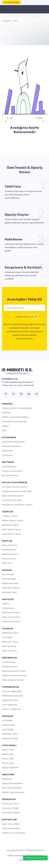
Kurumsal (6, 413)
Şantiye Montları (10, 475)
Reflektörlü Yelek (10, 583)
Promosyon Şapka (11, 813)
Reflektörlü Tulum (10, 633)
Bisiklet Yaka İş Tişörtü (13, 520)
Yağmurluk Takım (10, 700)
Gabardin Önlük (10, 734)
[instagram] (21, 395)
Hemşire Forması (10, 666)
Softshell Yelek (9, 579)
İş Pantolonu (8, 608)
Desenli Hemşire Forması (14, 671)
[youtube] (36, 395)
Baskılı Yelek (8, 759)
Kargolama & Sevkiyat (23, 267)
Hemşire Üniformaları (12, 471)
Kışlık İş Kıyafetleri (11, 824)
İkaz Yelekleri (8, 574)
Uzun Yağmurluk (9, 705)
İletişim (5, 426)
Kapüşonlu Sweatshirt (12, 783)
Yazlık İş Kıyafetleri (11, 828)
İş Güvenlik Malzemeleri (13, 442)
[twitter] (13, 395)
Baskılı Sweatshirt (10, 767)
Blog (4, 430)
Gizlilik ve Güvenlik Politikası (15, 417)
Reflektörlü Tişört (10, 525)
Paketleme (13, 239)
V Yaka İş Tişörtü (10, 516)
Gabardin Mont (10, 545)
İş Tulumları (7, 637)
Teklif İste (13, 186)
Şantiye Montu (9, 559)
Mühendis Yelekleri (11, 588)
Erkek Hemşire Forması (13, 680)
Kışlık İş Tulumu (9, 646)
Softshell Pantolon (11, 621)
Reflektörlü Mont (10, 554)
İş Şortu (6, 604)
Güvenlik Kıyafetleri (11, 446)
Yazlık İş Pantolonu (11, 613)
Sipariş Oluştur (17, 214)
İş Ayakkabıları (9, 466)
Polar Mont (7, 563)
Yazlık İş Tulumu (9, 651)
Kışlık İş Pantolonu (11, 617)
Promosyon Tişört (11, 804)
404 (15, 21)
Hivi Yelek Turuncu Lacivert (15, 487)
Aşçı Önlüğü (8, 729)
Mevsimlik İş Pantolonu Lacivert (17, 505)
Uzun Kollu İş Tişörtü (12, 534)
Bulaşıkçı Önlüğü (10, 738)
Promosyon (7, 455)
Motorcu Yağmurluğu (12, 691)
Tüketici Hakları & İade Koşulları (17, 408)
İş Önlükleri (7, 720)
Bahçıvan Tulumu (10, 642)
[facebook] (6, 395)
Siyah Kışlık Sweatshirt (13, 496)
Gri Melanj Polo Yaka (12, 500)
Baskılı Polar (8, 754)
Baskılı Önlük (8, 763)
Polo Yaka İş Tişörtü (11, 529)
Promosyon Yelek (10, 808)
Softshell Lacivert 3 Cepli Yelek (17, 491)
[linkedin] (29, 395)
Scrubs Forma (9, 662)
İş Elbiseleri (7, 451)
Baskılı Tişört (8, 750)
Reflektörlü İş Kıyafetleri (14, 833)
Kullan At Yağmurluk (11, 709)
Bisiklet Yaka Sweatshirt (13, 792)
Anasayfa (6, 21)
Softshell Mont (9, 550)
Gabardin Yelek (9, 592)
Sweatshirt (7, 779)
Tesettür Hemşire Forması (14, 675)
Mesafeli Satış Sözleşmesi (14, 421)
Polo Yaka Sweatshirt (12, 788)
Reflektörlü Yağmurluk (12, 696)
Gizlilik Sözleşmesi (16, 855)
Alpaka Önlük (8, 725)
